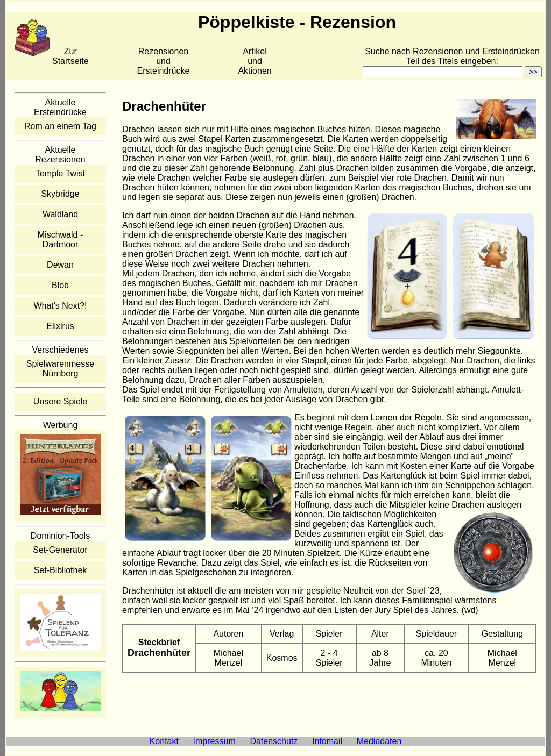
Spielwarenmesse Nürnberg (60, 369)
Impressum (214, 741)
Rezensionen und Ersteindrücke (164, 61)
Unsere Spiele (61, 401)
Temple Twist (60, 173)
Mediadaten (379, 741)
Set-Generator (60, 550)
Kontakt (164, 741)
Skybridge (60, 194)
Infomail (327, 741)
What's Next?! (60, 306)
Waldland (60, 214)
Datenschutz (274, 741)
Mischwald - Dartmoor (60, 240)
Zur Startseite (70, 56)
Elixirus (60, 326)
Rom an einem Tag (60, 126)
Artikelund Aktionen (255, 61)
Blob (60, 285)
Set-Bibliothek (61, 570)
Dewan (60, 265)
